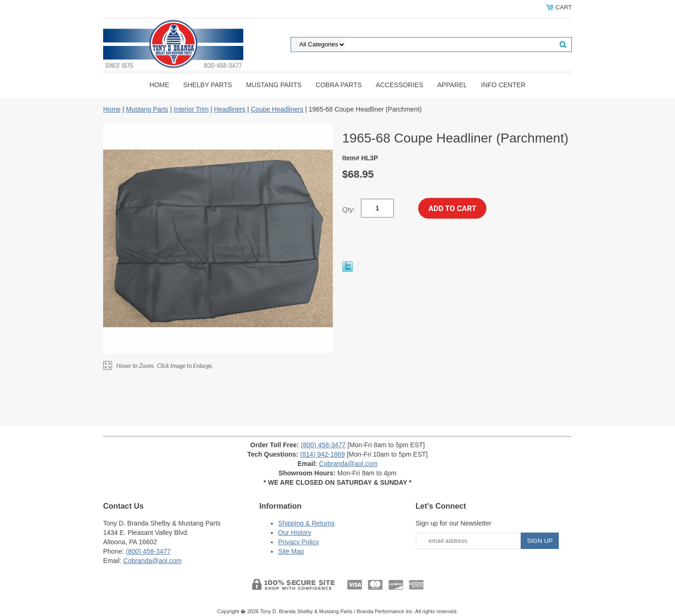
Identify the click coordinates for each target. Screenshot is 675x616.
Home (159, 85)
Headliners (230, 109)
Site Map (291, 551)
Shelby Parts (208, 85)
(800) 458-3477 (323, 445)
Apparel (452, 85)
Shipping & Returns (306, 523)
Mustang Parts (274, 85)
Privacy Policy (298, 542)
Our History (295, 533)
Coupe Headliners (277, 109)
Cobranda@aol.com (349, 464)
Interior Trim (191, 109)
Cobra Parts (338, 85)
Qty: (349, 209)
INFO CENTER (503, 85)
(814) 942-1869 (322, 454)
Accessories (400, 85)
